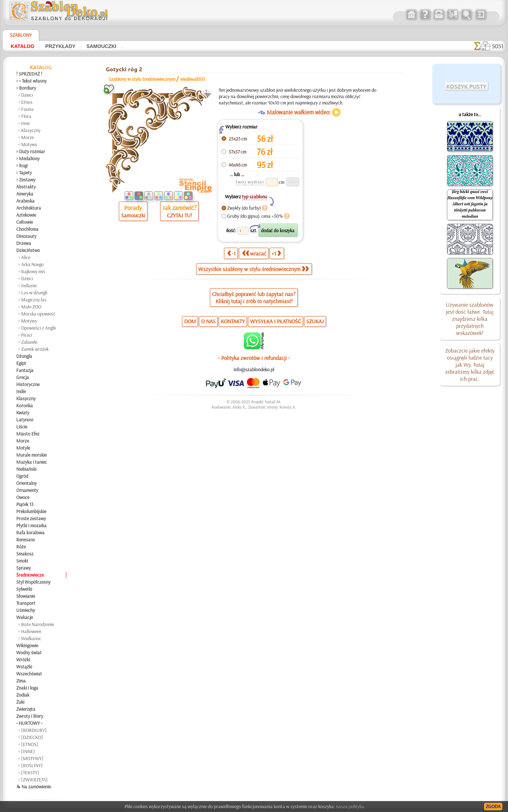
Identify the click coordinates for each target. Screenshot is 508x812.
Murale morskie (31, 455)
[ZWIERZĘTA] (34, 780)
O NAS (208, 321)
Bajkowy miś (33, 271)
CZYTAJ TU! (179, 215)
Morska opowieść (38, 314)
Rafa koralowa (30, 533)
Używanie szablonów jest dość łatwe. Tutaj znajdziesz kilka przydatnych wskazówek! (470, 319)
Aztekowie (26, 215)
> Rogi (22, 166)
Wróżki (23, 660)
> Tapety (24, 173)
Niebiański (26, 469)
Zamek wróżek (35, 349)
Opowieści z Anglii (38, 328)
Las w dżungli (34, 293)
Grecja (23, 377)
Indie (21, 391)
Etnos (27, 102)
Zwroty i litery (30, 716)
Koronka (25, 405)
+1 (276, 253)
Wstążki (24, 667)
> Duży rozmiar (31, 151)
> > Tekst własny (31, 81)
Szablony (21, 35)
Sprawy (23, 568)
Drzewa (24, 243)
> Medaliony (28, 158)
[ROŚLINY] (32, 765)
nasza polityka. (350, 806)
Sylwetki (24, 589)
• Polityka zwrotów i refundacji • (254, 358)
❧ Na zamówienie (34, 787)
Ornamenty (27, 490)
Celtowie (25, 222)
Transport (26, 603)
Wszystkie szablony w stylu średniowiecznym (253, 269)
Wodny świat (29, 652)
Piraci (27, 335)
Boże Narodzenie (38, 624)
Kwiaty (23, 413)
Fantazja (25, 370)
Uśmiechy (26, 610)
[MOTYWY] (32, 758)
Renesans (26, 540)
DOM (190, 321)
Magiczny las (34, 300)
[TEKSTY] (30, 772)
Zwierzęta (26, 709)
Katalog (22, 46)
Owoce (23, 497)
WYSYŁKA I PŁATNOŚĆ (276, 321)
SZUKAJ (315, 321)
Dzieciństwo (28, 250)
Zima (21, 681)
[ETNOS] (30, 744)
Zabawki (29, 342)
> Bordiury (26, 88)
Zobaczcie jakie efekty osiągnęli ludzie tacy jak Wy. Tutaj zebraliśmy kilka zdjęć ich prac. (470, 365)
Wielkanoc (31, 638)
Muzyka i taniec (32, 462)
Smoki (22, 561)
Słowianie (26, 596)
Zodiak (23, 695)
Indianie (29, 285)
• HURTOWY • (29, 723)
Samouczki (101, 46)
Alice (26, 257)
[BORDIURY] (34, 730)
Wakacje (25, 617)
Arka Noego (32, 264)
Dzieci (27, 95)
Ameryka (25, 194)
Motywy (29, 144)
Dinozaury (26, 236)
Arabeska (25, 201)
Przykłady (60, 46)
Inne (25, 123)
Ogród (22, 476)
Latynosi (25, 420)
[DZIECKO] (32, 737)
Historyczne (28, 384)
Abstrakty (26, 187)
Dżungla (24, 356)
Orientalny (26, 483)
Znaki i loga (27, 688)
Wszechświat (29, 674)
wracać (254, 253)
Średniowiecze (30, 575)
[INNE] (28, 751)
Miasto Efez (28, 434)
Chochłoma (27, 229)
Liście (22, 427)
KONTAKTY (233, 321)
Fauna (27, 109)
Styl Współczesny (33, 582)
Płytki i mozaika (31, 525)
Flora (26, 116)
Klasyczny (31, 130)
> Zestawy (26, 180)
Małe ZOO (31, 307)
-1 (231, 253)
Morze (28, 137)
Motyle (23, 448)
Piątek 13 (25, 504)
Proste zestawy (31, 518)
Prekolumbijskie (31, 511)
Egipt (21, 363)
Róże (21, 547)
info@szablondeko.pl (254, 369)
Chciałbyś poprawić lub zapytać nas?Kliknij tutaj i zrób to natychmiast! (254, 297)
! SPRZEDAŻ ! (29, 74)
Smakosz (25, 554)
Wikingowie (27, 645)
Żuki (20, 702)
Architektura (29, 208)
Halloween (31, 631)
